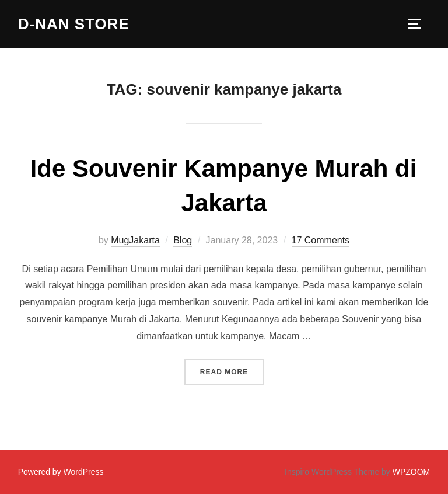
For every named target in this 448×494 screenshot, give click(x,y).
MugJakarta (135, 240)
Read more (232, 371)
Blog (183, 240)
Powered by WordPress (61, 472)
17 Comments (321, 240)
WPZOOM (412, 472)
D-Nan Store (74, 24)
